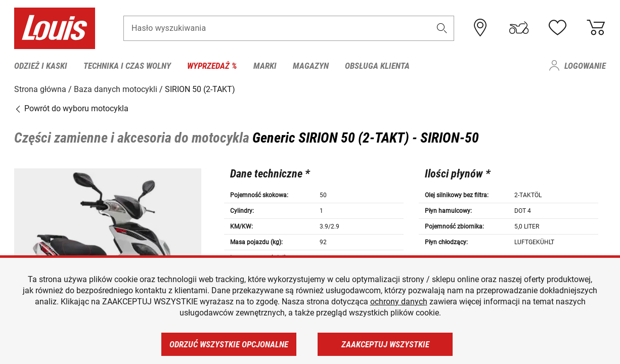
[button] (442, 29)
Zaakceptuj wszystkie (385, 344)
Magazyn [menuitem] (311, 66)
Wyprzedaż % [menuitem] (212, 66)
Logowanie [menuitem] (585, 66)
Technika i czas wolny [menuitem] (127, 66)
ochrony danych (399, 302)
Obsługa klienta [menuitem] (377, 66)
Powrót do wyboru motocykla (71, 108)
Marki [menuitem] (265, 66)
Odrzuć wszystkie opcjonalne (229, 344)
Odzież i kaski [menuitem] (41, 66)
